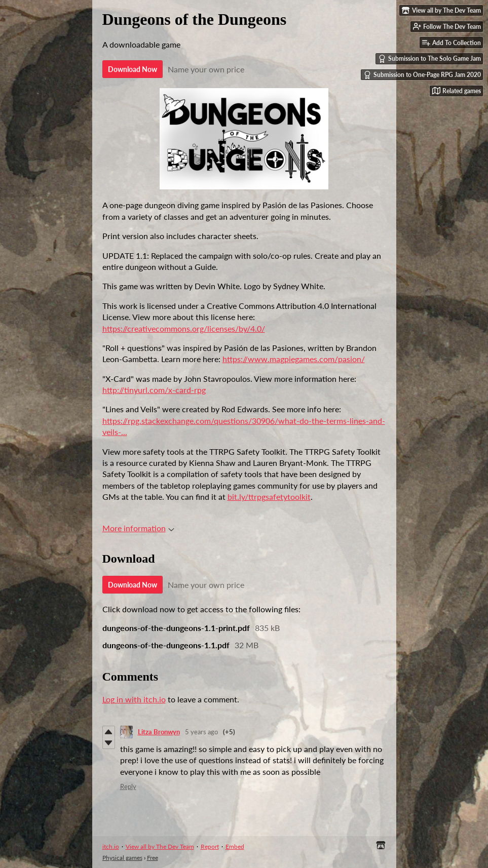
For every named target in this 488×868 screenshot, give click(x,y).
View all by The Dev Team (160, 846)
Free (153, 858)
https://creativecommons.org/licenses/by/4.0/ (184, 328)
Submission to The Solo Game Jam (429, 59)
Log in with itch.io (134, 699)
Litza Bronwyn (159, 732)
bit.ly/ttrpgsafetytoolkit (269, 497)
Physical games (122, 858)
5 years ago (201, 732)
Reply (128, 786)
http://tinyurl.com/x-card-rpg (154, 390)
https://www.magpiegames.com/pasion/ (294, 359)
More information (138, 528)
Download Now (133, 69)
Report (210, 846)
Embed (235, 846)
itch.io (111, 846)
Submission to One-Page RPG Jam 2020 (422, 75)
